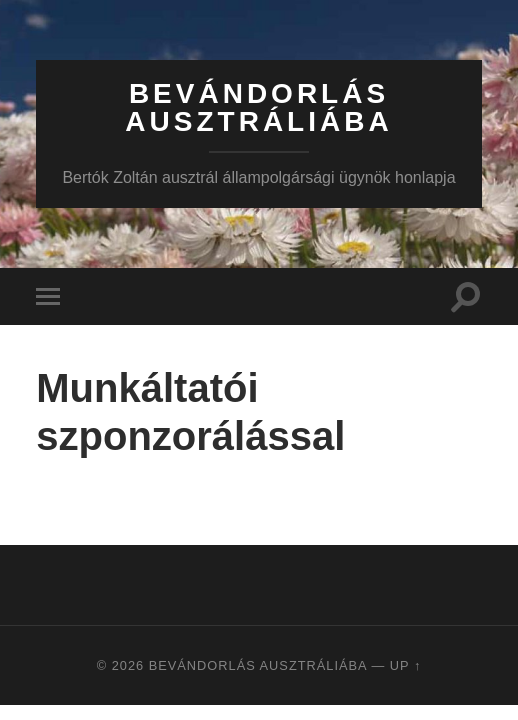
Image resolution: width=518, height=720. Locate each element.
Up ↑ (406, 665)
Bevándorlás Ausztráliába (258, 107)
